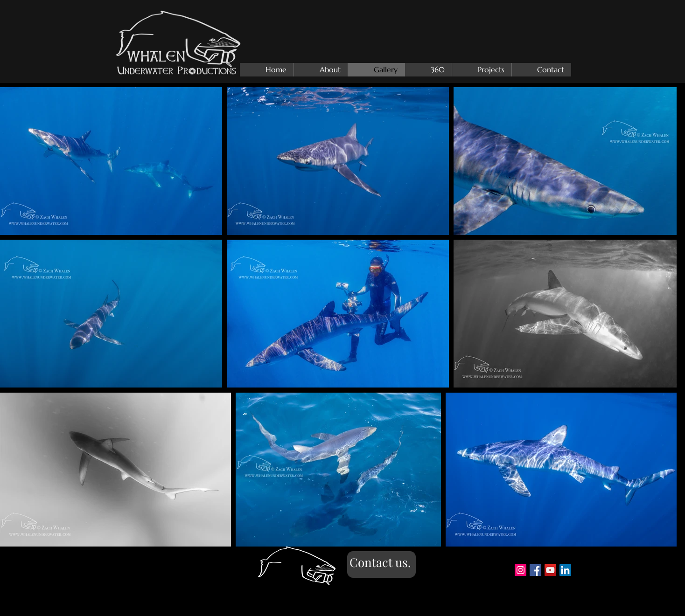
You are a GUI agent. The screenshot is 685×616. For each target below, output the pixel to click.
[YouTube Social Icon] (550, 570)
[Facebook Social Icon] (535, 570)
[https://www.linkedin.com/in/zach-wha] (565, 570)
